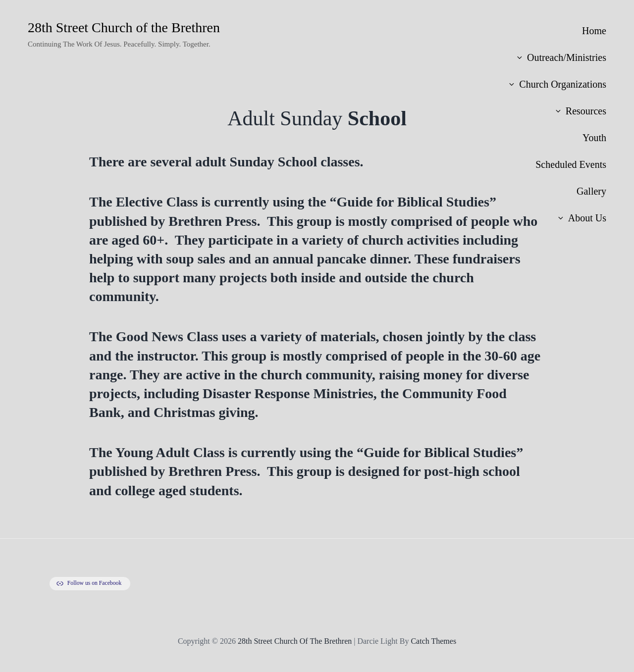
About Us (581, 218)
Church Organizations (557, 84)
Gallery (591, 191)
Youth (594, 138)
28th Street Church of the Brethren (124, 27)
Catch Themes (433, 641)
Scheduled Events (571, 164)
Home (594, 31)
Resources (580, 111)
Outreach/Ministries (561, 57)
